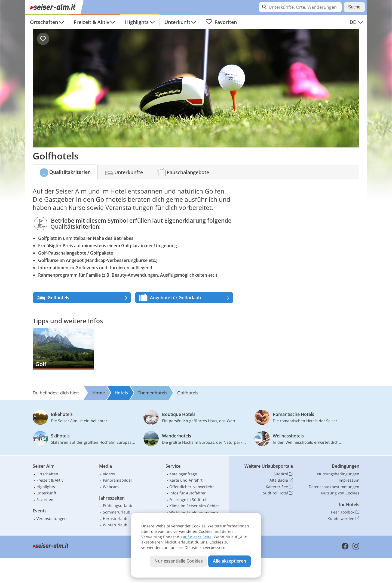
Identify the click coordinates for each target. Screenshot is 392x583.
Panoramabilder (118, 480)
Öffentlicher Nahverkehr (192, 487)
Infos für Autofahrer (188, 493)
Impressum (349, 480)
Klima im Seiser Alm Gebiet (194, 506)
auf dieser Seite (197, 537)
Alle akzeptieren (229, 561)
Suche (354, 7)
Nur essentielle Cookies (179, 561)
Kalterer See (279, 487)
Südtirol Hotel (278, 493)
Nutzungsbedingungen (338, 474)
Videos (109, 474)
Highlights (137, 22)
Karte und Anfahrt (186, 480)
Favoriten (221, 22)
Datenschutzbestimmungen (334, 487)
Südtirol (283, 474)
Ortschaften (44, 22)
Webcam (111, 487)
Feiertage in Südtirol (188, 499)
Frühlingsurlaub (118, 505)
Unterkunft (177, 22)
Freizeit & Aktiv (92, 22)
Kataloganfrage (183, 474)
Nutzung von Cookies (340, 493)
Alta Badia (281, 480)
